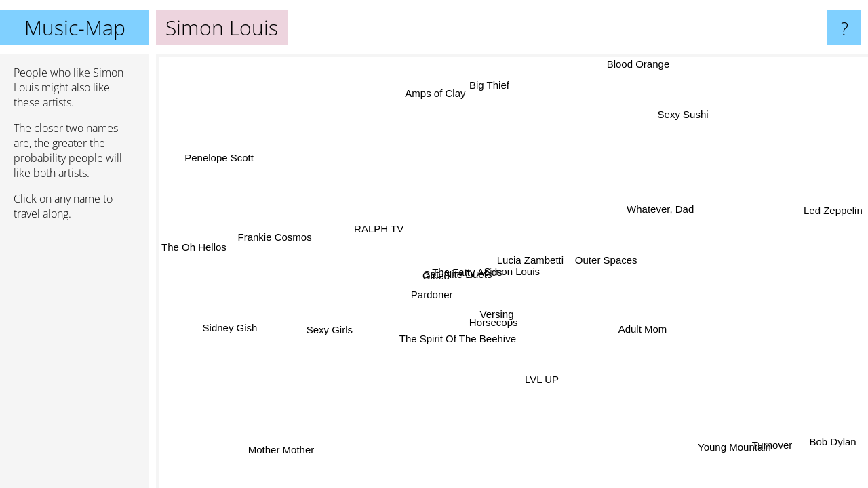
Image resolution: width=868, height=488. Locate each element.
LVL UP (540, 379)
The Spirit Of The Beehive (457, 339)
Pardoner (432, 294)
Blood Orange (638, 63)
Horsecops (495, 322)
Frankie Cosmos (274, 238)
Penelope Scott (223, 156)
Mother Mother (284, 451)
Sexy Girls (330, 330)
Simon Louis (512, 271)
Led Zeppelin (833, 210)
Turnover (771, 445)
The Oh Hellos (194, 248)
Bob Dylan (830, 444)
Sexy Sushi (683, 114)
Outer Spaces (606, 259)
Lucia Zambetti (529, 259)
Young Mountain (734, 448)
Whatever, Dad (660, 208)
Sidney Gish (230, 328)
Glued (436, 276)
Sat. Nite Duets (458, 274)
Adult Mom (643, 328)
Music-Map (75, 27)
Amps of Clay (435, 93)
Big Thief (489, 85)
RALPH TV (379, 228)
